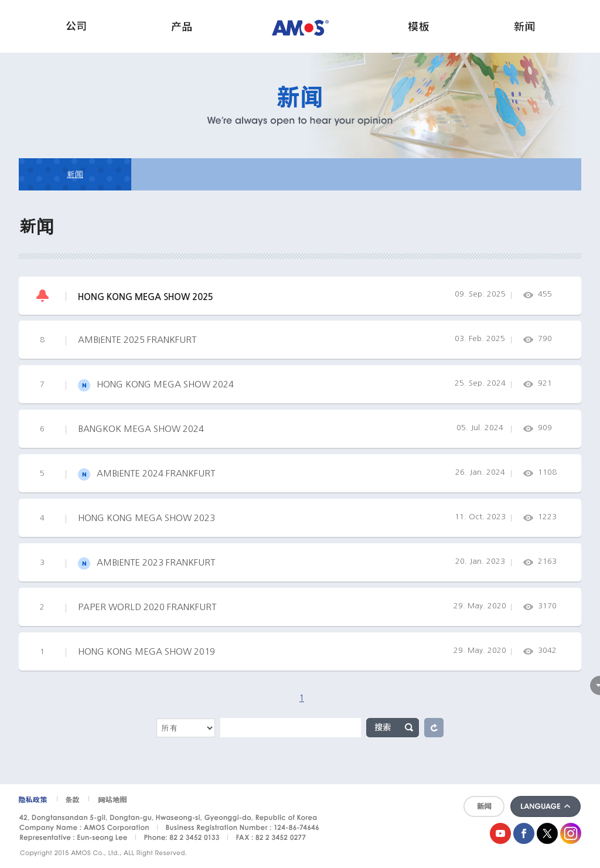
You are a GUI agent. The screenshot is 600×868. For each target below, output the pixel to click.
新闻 (75, 174)
